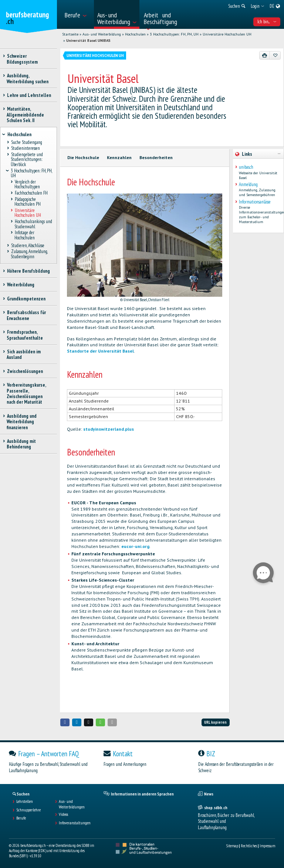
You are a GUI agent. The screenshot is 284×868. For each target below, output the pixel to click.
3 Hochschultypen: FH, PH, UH (174, 34)
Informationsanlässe (255, 202)
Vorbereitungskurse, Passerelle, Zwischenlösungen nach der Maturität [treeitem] (26, 393)
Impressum (267, 846)
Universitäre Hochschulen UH (227, 34)
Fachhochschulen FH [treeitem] (31, 193)
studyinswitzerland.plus (109, 429)
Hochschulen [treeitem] (19, 134)
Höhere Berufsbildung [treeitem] (28, 271)
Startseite (70, 34)
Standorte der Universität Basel (100, 351)
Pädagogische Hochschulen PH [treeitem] (28, 202)
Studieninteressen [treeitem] (25, 149)
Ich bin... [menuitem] (267, 22)
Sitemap (232, 846)
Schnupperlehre (28, 810)
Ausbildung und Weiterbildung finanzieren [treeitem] (22, 422)
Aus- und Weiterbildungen (72, 804)
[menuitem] (77, 14)
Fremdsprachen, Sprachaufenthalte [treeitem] (25, 335)
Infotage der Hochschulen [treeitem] (25, 235)
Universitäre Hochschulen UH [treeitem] (28, 213)
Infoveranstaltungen (75, 823)
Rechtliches (249, 846)
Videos (63, 814)
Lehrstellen (25, 801)
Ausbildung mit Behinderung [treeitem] (21, 444)
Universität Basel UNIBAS (88, 41)
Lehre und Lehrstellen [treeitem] (29, 95)
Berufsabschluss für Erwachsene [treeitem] (26, 315)
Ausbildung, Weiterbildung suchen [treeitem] (28, 78)
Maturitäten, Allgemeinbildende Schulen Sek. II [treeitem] (25, 115)
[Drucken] (265, 55)
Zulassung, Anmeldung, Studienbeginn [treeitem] (29, 254)
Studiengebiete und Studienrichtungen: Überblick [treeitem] (27, 159)
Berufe (21, 818)
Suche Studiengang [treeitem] (26, 142)
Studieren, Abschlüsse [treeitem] (28, 245)
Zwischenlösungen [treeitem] (25, 371)
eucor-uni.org (135, 546)
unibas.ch (246, 167)
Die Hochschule (83, 157)
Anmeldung (248, 184)
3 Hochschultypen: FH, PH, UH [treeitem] (31, 173)
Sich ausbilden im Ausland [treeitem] (24, 354)
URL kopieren (215, 722)
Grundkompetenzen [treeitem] (26, 299)
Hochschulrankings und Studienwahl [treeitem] (33, 224)
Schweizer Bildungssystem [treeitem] (22, 59)
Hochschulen (135, 34)
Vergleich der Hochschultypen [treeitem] (27, 184)
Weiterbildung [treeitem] (21, 285)
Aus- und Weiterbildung (102, 34)
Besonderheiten (156, 157)
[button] (65, 722)
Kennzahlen (119, 157)
